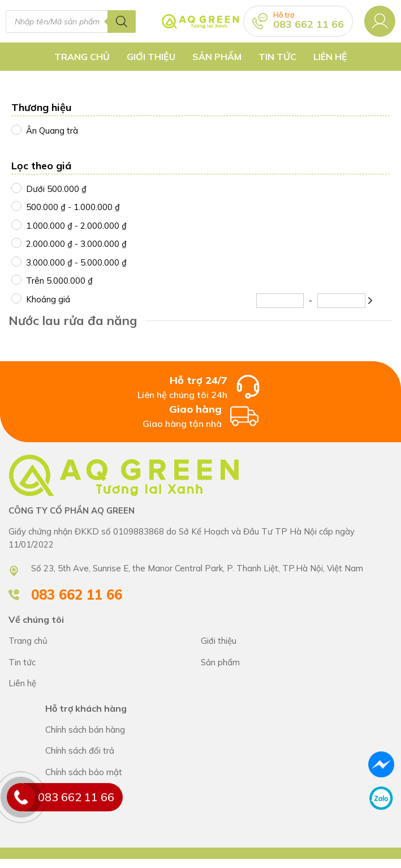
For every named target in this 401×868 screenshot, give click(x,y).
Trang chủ (82, 57)
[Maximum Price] (341, 301)
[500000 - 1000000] (16, 206)
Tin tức (277, 57)
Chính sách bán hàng (219, 730)
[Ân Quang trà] (16, 129)
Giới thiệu (151, 57)
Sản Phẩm (217, 57)
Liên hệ (330, 57)
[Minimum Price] (280, 301)
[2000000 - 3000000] (16, 242)
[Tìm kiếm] (122, 22)
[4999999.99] (16, 279)
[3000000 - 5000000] (16, 261)
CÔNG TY (297, 641)
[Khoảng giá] (16, 298)
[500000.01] (16, 187)
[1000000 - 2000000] (16, 224)
